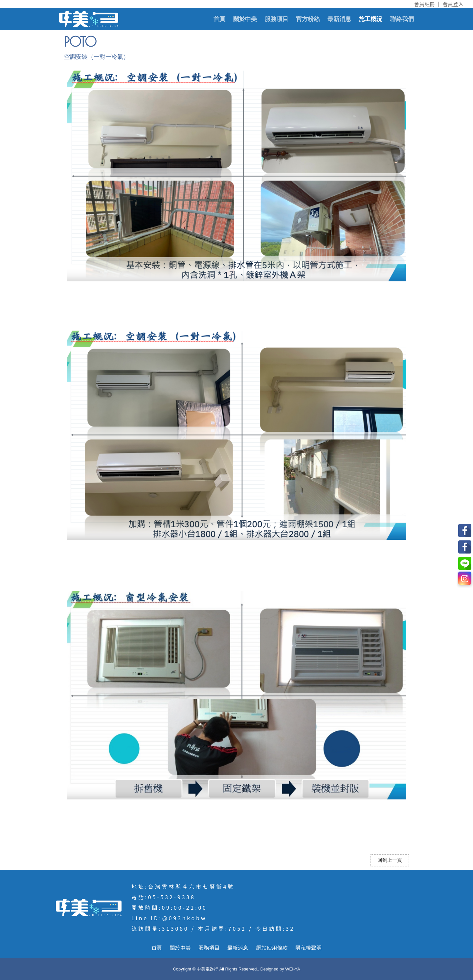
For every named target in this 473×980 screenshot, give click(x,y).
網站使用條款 (272, 947)
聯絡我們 (402, 19)
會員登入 (453, 4)
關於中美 (245, 19)
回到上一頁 (390, 860)
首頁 (219, 19)
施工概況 (371, 19)
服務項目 (277, 19)
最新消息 (339, 19)
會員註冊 (424, 4)
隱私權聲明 (308, 947)
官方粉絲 (308, 19)
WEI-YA (293, 969)
